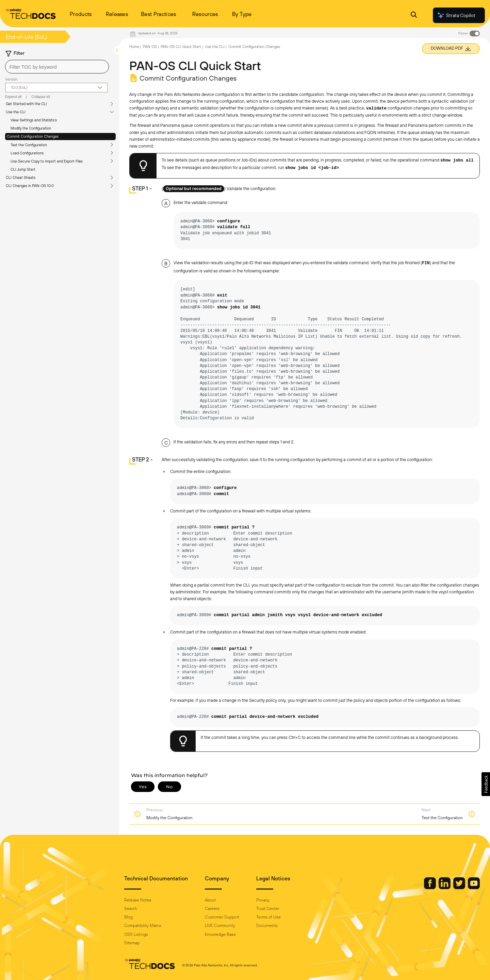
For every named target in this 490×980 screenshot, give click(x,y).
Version (11, 79)
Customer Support (222, 917)
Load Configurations (27, 153)
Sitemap (132, 943)
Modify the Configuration (31, 128)
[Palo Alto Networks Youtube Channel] (474, 888)
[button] (486, 784)
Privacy (263, 900)
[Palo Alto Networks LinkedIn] (445, 888)
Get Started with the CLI (26, 104)
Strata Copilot (456, 15)
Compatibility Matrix (143, 926)
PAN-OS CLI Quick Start (181, 47)
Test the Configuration (29, 145)
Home (134, 47)
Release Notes (138, 900)
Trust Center (268, 909)
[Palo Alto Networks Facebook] (430, 888)
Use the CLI (16, 112)
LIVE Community (220, 926)
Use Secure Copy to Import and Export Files (47, 161)
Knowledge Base (220, 934)
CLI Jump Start (23, 169)
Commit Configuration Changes (33, 136)
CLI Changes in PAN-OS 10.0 (30, 186)
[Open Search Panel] (414, 15)
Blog (128, 917)
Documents (267, 926)
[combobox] (57, 67)
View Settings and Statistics (34, 120)
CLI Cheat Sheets (21, 178)
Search (131, 909)
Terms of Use (268, 917)
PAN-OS (150, 47)
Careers (212, 909)
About (210, 900)
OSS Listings (136, 934)
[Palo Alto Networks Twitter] (460, 888)
